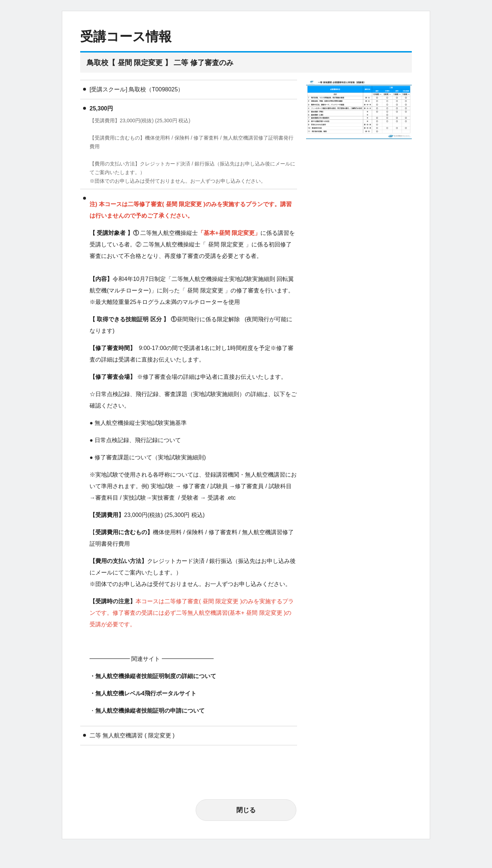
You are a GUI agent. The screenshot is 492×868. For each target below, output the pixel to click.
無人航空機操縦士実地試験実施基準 (141, 423)
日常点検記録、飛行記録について (138, 440)
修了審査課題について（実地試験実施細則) (150, 457)
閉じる (246, 810)
